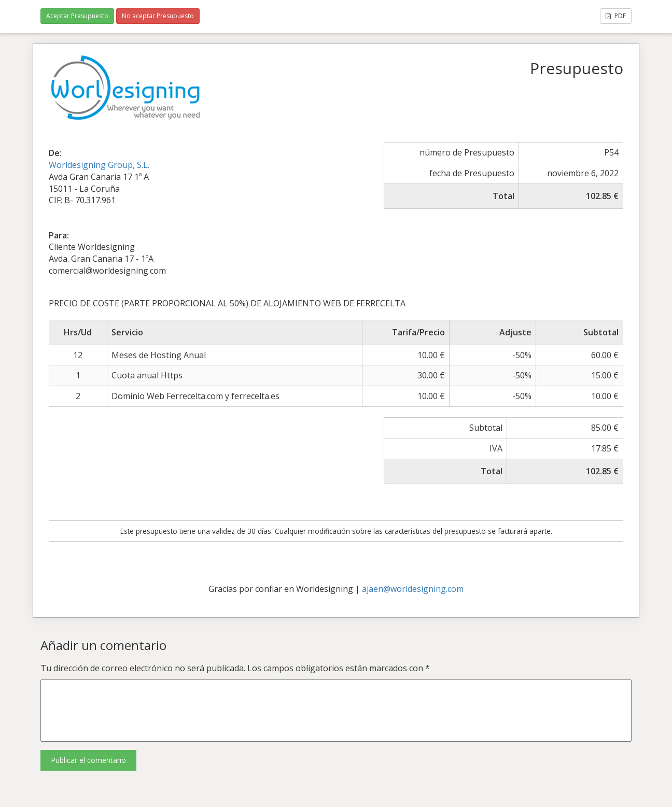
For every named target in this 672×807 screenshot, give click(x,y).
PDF (616, 16)
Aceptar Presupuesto (77, 16)
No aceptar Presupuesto (158, 16)
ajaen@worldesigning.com (413, 589)
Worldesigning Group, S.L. (99, 165)
